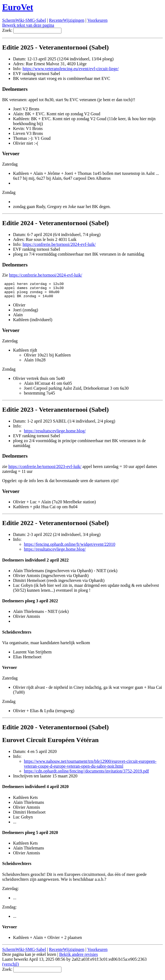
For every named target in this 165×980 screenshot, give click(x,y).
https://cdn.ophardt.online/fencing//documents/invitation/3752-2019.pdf (86, 774)
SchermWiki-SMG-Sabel (24, 20)
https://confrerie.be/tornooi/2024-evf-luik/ (59, 244)
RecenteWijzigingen (67, 20)
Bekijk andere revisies (79, 958)
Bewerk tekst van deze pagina (28, 25)
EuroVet (18, 7)
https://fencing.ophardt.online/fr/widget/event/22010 (70, 548)
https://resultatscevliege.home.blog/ (55, 434)
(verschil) (10, 967)
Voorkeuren (97, 20)
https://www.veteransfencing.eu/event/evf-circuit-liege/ (71, 69)
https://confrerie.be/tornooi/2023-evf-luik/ (45, 470)
